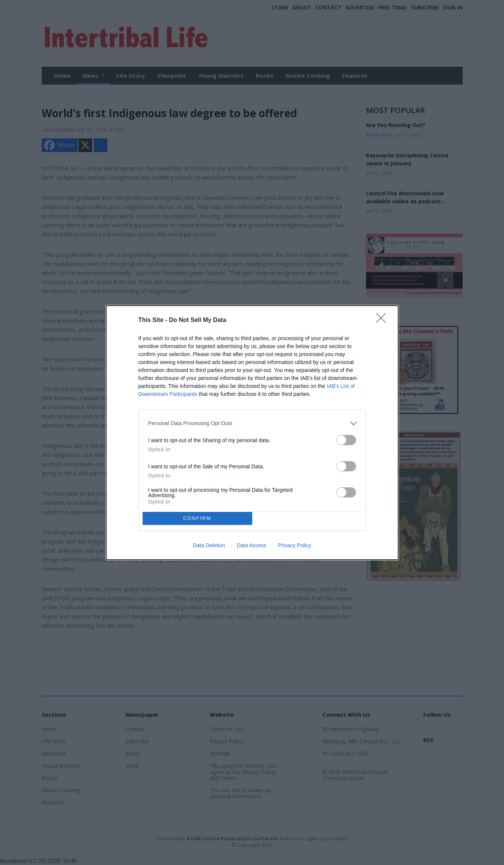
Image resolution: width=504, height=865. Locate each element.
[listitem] (252, 423)
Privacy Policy (294, 545)
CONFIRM (197, 518)
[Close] (383, 320)
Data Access (251, 545)
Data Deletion (209, 545)
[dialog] (252, 433)
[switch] (346, 440)
